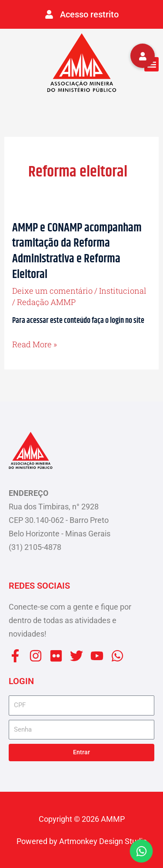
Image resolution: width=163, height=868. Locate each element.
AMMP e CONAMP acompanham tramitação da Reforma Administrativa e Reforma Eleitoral (77, 251)
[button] (151, 64)
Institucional (123, 291)
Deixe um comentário (52, 291)
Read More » (35, 344)
